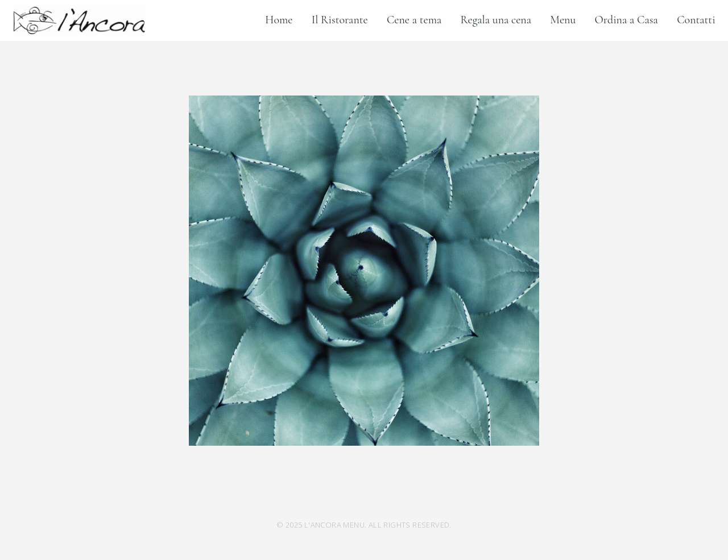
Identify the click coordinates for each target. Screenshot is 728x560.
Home (279, 20)
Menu (563, 20)
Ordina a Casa (626, 20)
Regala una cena (496, 20)
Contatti (696, 20)
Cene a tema (414, 20)
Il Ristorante (340, 20)
